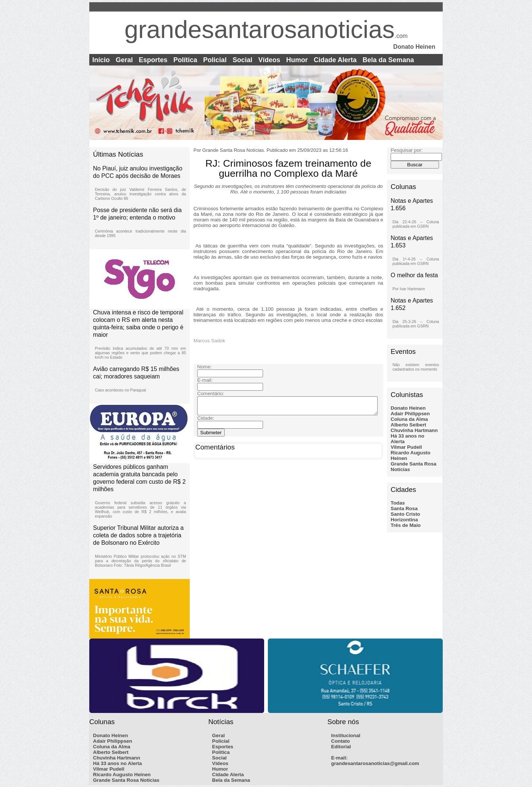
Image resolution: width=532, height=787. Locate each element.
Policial (215, 60)
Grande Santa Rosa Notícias (126, 780)
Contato (340, 741)
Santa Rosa (404, 508)
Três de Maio (406, 525)
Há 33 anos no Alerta (117, 763)
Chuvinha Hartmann (414, 430)
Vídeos (269, 60)
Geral (124, 60)
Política (185, 60)
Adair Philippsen (410, 414)
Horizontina (404, 520)
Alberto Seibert (408, 425)
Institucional (346, 735)
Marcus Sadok (210, 341)
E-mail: (339, 758)
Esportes (153, 60)
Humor (297, 60)
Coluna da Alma (409, 419)
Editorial (341, 747)
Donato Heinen (408, 408)
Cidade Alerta (335, 60)
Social (242, 60)
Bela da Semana (388, 60)
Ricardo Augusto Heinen (122, 775)
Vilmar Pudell (406, 447)
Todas (398, 503)
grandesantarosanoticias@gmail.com (375, 763)
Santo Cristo (405, 514)
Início (101, 60)
